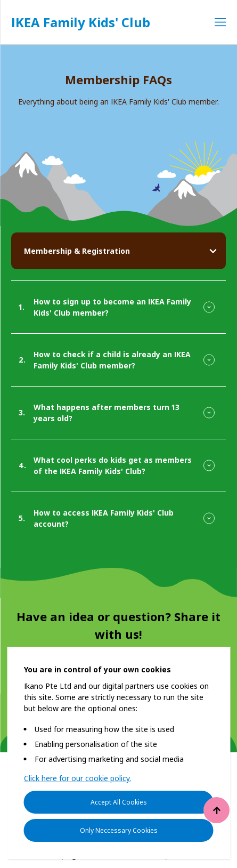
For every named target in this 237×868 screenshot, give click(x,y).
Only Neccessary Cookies (119, 830)
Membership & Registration (77, 251)
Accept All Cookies (119, 802)
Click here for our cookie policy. (77, 778)
